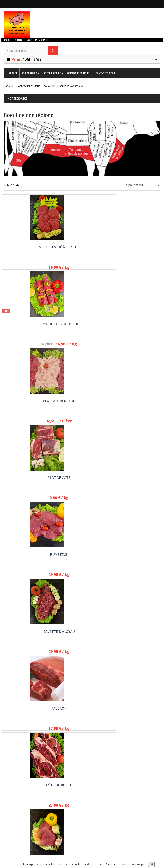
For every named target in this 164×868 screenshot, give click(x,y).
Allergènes (118, 804)
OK (99, 838)
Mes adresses (12, 842)
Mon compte (41, 40)
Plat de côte (28, 325)
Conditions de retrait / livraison (130, 798)
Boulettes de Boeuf (136, 637)
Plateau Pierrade (136, 247)
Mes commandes (14, 837)
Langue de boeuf (28, 715)
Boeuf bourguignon (28, 559)
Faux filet (136, 481)
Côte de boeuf (82, 403)
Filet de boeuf (82, 481)
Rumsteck (82, 325)
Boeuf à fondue (28, 637)
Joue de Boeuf (136, 715)
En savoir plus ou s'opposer (133, 864)
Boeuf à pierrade (136, 559)
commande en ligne (79, 73)
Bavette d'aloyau (136, 325)
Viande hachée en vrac (82, 637)
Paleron (28, 403)
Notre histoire (53, 73)
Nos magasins (30, 73)
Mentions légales (122, 809)
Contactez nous (23, 40)
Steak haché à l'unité (28, 247)
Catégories (18, 99)
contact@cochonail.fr (22, 789)
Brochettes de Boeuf (82, 247)
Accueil (8, 40)
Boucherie (50, 86)
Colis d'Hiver (82, 715)
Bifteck (136, 403)
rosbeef (28, 481)
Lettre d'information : (70, 831)
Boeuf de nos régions (71, 86)
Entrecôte (82, 559)
